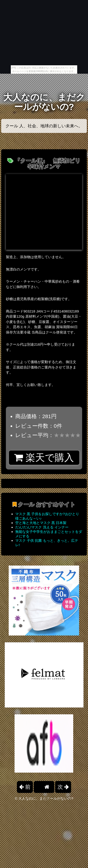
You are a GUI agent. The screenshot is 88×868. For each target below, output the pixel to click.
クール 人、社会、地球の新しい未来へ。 (44, 126)
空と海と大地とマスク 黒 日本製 (41, 523)
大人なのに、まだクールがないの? (44, 102)
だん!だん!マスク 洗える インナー (42, 527)
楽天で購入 (44, 458)
